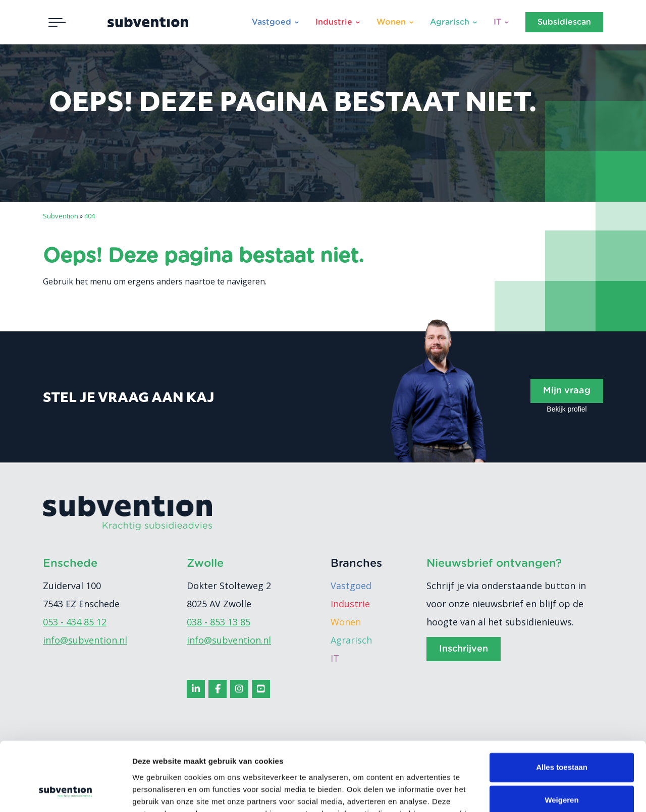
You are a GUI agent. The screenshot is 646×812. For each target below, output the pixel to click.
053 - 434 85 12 (75, 622)
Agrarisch (450, 22)
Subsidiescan (564, 22)
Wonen (391, 22)
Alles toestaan (562, 706)
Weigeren (561, 739)
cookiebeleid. (415, 764)
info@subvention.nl (85, 640)
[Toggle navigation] (57, 22)
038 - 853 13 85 (219, 622)
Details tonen (156, 792)
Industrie (334, 22)
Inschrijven (464, 649)
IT (497, 22)
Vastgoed (272, 22)
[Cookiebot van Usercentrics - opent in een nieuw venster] (65, 792)
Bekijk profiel (567, 409)
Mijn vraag (567, 391)
